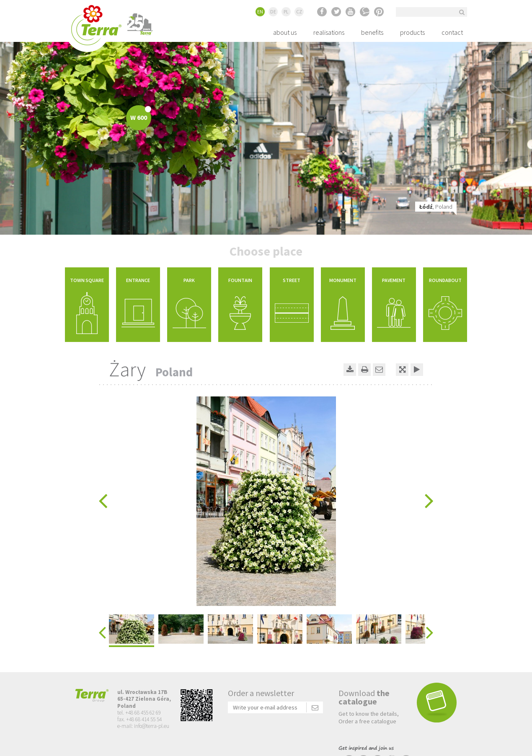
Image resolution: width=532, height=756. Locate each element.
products (412, 32)
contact (452, 32)
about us (285, 32)
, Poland (436, 207)
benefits (372, 32)
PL (286, 12)
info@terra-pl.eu (152, 726)
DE (273, 12)
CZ (299, 12)
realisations (329, 32)
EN (260, 12)
